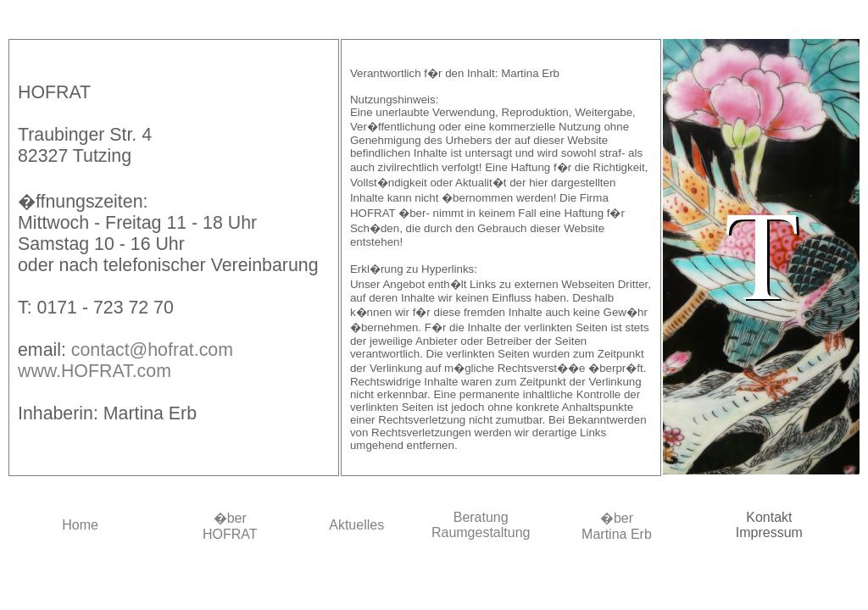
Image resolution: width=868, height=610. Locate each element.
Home (80, 525)
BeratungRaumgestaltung (481, 525)
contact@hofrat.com (152, 350)
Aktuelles (356, 525)
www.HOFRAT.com (95, 371)
